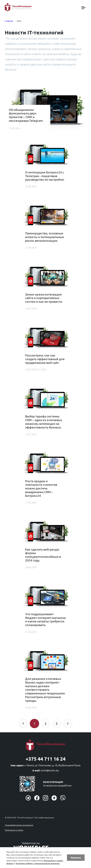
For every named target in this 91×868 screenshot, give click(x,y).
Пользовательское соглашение (19, 825)
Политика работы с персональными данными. (38, 863)
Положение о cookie (14, 830)
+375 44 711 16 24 (46, 759)
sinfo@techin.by (50, 770)
